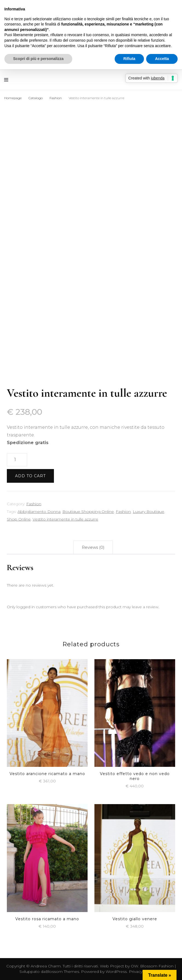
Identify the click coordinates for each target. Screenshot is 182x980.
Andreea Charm (46, 966)
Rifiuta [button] (129, 59)
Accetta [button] (162, 59)
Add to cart (30, 476)
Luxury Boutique (148, 512)
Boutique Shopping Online (88, 512)
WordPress (116, 972)
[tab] (93, 547)
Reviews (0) (93, 547)
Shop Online (19, 519)
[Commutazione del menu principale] (8, 80)
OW (135, 966)
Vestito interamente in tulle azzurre (65, 519)
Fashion (34, 504)
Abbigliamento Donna (39, 512)
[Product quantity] (17, 460)
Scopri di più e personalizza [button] (38, 59)
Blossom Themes (62, 972)
